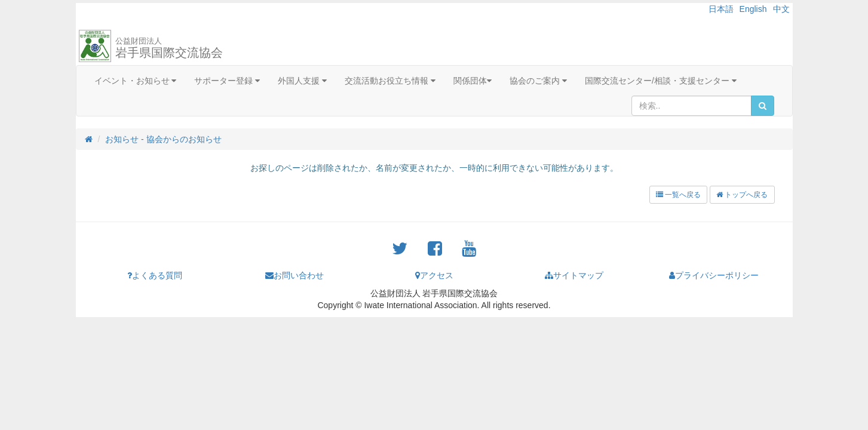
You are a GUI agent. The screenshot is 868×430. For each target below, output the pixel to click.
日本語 (721, 9)
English (753, 9)
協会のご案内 (538, 81)
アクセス (434, 275)
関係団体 (473, 81)
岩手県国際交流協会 (169, 48)
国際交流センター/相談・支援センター (661, 81)
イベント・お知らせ (136, 81)
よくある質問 (155, 275)
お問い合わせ (295, 275)
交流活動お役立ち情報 (390, 81)
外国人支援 (302, 81)
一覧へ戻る (678, 195)
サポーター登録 (227, 81)
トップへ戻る (742, 195)
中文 (781, 9)
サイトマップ (574, 275)
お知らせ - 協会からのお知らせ (163, 139)
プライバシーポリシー (714, 275)
